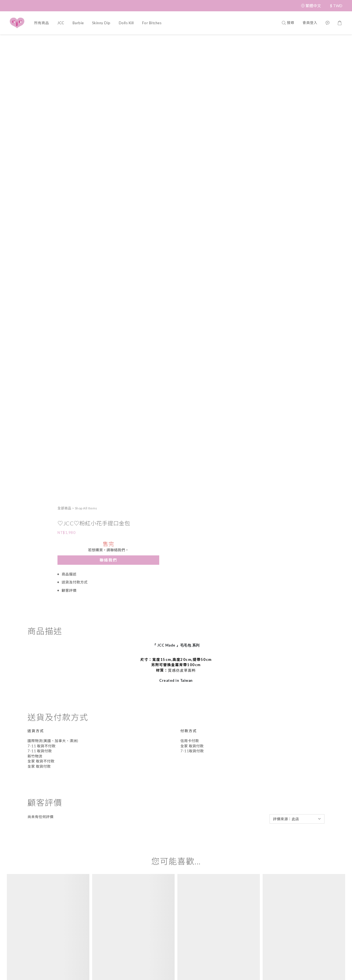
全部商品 (249, 42)
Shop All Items (271, 42)
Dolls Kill (126, 23)
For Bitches (152, 23)
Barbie (78, 23)
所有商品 (42, 23)
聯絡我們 (293, 94)
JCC (61, 23)
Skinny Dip (101, 23)
